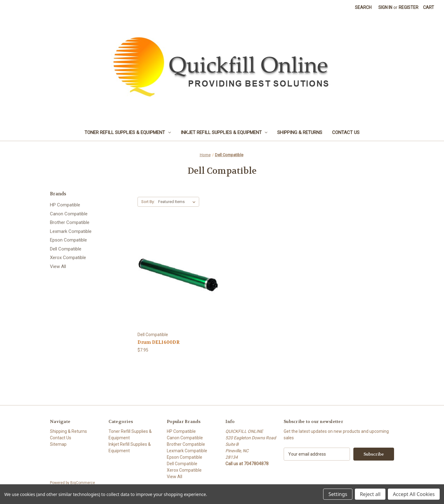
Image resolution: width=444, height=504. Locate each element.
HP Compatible (65, 205)
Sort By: (148, 202)
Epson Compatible (68, 240)
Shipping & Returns (300, 132)
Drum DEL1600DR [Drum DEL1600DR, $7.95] (158, 342)
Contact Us (346, 132)
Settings (338, 494)
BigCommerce (83, 483)
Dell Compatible (66, 249)
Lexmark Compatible (71, 231)
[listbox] (178, 202)
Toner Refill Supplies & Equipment (128, 132)
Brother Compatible (70, 222)
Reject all (370, 494)
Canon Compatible (69, 214)
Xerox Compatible (68, 258)
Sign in (385, 7)
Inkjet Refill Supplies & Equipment (224, 132)
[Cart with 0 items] (429, 8)
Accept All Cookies (414, 494)
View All (58, 266)
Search (363, 7)
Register (409, 7)
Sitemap (58, 444)
